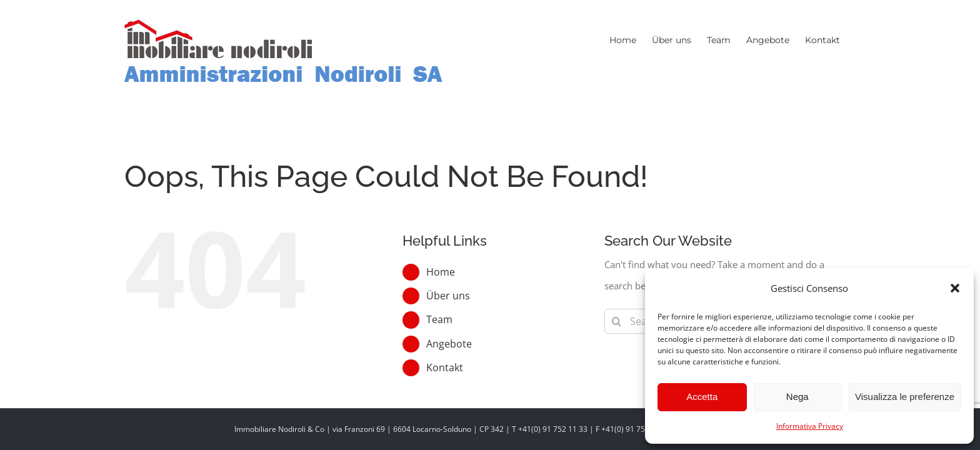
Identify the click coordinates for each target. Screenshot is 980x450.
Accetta (702, 397)
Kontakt (445, 367)
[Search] (617, 321)
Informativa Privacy (810, 426)
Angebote (449, 344)
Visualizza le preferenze (905, 397)
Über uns (448, 296)
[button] (955, 288)
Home (441, 272)
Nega (797, 397)
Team (439, 319)
